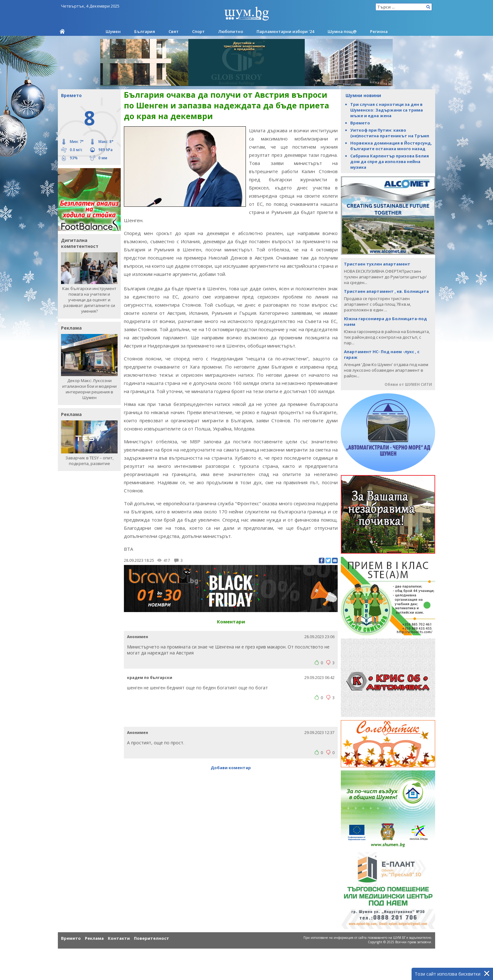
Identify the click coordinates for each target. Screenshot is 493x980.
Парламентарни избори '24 (285, 31)
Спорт (198, 31)
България (145, 31)
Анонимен (138, 629)
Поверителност (152, 938)
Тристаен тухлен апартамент (377, 264)
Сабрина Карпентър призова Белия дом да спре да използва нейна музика (390, 162)
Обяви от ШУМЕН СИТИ (408, 384)
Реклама (94, 938)
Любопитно (231, 31)
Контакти (119, 938)
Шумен (113, 31)
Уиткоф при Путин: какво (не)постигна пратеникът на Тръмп (390, 133)
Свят (174, 31)
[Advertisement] (231, 708)
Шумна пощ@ (342, 31)
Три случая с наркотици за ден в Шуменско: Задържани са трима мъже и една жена (387, 110)
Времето (360, 123)
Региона (379, 31)
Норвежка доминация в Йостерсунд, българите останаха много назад (391, 146)
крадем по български (150, 669)
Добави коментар (231, 759)
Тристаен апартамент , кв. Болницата (386, 291)
